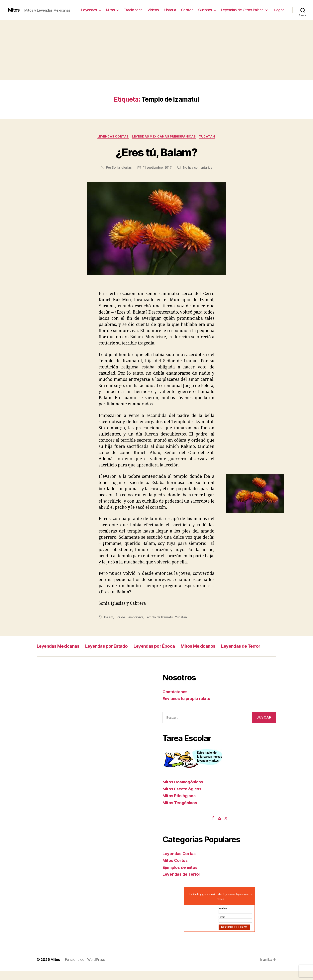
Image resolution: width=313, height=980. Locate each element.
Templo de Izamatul (160, 618)
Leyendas (89, 10)
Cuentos (205, 10)
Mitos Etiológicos (180, 805)
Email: (222, 926)
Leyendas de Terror (58, 655)
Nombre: (223, 918)
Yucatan (209, 137)
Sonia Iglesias (121, 168)
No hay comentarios (198, 168)
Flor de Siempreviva (130, 618)
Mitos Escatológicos (183, 798)
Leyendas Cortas (112, 137)
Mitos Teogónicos (180, 812)
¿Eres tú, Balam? (156, 152)
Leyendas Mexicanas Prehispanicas (164, 137)
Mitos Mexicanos (214, 646)
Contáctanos (175, 701)
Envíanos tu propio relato (187, 708)
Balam (109, 618)
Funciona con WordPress (85, 969)
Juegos (278, 10)
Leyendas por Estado (114, 646)
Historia (170, 10)
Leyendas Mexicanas (60, 646)
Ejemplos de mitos (181, 877)
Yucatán (183, 618)
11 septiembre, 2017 (157, 168)
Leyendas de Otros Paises (242, 10)
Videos (153, 10)
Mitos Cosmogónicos (184, 791)
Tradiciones (133, 10)
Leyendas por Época (166, 646)
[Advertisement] (156, 50)
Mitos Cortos (176, 870)
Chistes (187, 10)
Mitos (14, 10)
